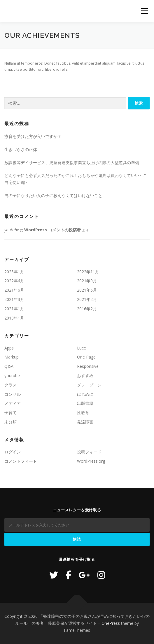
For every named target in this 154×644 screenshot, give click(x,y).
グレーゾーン (89, 385)
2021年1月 (14, 309)
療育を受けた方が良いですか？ (33, 136)
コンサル (13, 394)
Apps (9, 348)
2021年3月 (14, 299)
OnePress (111, 623)
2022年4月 (14, 281)
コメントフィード (21, 461)
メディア (13, 403)
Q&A (9, 366)
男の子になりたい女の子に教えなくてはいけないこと (53, 195)
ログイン (13, 452)
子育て (10, 413)
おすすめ (85, 376)
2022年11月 (88, 272)
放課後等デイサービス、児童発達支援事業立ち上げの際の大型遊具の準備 (72, 163)
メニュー (145, 11)
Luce (82, 348)
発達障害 (85, 422)
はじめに (85, 394)
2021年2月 (87, 299)
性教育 (83, 413)
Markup (12, 357)
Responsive (88, 366)
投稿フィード (89, 452)
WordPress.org (91, 461)
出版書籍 (85, 403)
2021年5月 (87, 290)
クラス (10, 385)
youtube (12, 230)
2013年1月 (14, 318)
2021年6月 (14, 290)
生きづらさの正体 (21, 149)
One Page (86, 357)
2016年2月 (87, 309)
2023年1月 (14, 272)
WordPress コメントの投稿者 (52, 230)
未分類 (10, 422)
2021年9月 (87, 281)
